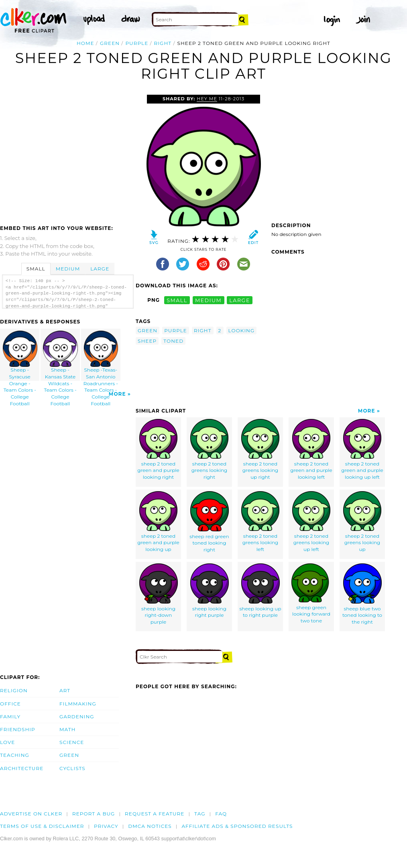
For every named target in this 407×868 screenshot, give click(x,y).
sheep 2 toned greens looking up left (311, 522)
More (117, 394)
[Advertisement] (67, 155)
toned (173, 341)
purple (137, 43)
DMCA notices (150, 826)
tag (200, 814)
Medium (68, 269)
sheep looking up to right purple (260, 591)
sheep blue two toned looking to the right (362, 594)
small (177, 300)
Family (10, 717)
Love (7, 742)
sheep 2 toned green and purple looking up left (362, 449)
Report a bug (94, 814)
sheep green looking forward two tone (311, 594)
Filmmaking (78, 704)
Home (85, 43)
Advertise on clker (31, 814)
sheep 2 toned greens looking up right (260, 449)
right (163, 43)
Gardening (77, 717)
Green (69, 755)
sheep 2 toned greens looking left (260, 522)
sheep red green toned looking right (209, 522)
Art (65, 690)
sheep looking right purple (210, 591)
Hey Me (207, 99)
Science (72, 742)
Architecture (22, 768)
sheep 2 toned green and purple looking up (158, 522)
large (240, 300)
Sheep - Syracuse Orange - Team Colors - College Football (20, 356)
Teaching (15, 755)
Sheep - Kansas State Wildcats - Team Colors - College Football (61, 356)
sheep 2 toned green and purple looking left (311, 449)
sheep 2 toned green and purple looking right (158, 449)
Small (36, 269)
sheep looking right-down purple (159, 594)
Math (68, 729)
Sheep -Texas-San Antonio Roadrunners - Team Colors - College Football (101, 356)
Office (10, 704)
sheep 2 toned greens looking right (209, 449)
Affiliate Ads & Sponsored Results (237, 826)
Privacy (106, 826)
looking (242, 330)
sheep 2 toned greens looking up (362, 522)
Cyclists (72, 768)
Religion (14, 690)
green (110, 43)
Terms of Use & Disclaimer (42, 826)
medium (208, 300)
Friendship (18, 729)
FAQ (221, 814)
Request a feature (155, 814)
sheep (147, 341)
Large (100, 269)
